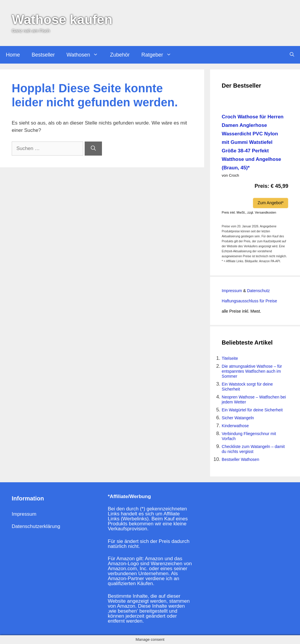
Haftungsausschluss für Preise (249, 301)
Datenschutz (258, 291)
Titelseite (230, 358)
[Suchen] (93, 149)
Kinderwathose (235, 426)
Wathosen (85, 55)
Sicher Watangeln (238, 418)
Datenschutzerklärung (36, 526)
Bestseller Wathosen (241, 459)
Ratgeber (159, 55)
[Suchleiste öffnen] (292, 55)
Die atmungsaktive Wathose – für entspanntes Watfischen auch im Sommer (252, 371)
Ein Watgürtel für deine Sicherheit (252, 410)
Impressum (232, 291)
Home (13, 55)
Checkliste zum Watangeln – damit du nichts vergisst (253, 449)
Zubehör (120, 55)
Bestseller (43, 55)
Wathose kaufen (62, 19)
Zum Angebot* (271, 203)
